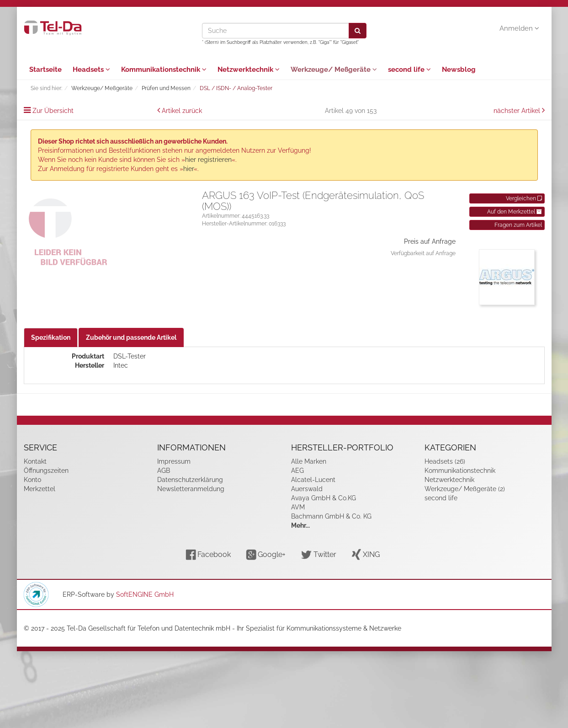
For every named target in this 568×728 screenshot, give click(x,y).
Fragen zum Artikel (518, 225)
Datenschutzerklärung (190, 480)
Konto (32, 480)
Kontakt (35, 461)
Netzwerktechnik (249, 70)
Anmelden (519, 28)
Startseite (45, 70)
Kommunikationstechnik (164, 70)
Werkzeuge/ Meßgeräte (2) (465, 489)
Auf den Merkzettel (515, 212)
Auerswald (307, 489)
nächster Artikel (518, 111)
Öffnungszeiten (46, 471)
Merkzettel (40, 489)
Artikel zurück (182, 111)
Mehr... (300, 525)
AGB (164, 471)
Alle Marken (309, 461)
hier (188, 169)
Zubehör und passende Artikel (131, 337)
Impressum (174, 461)
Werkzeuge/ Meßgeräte (334, 70)
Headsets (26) (445, 461)
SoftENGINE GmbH (145, 594)
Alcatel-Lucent (313, 480)
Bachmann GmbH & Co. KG (331, 516)
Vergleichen (524, 198)
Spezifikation (51, 337)
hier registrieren (208, 160)
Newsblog (459, 70)
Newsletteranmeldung (191, 489)
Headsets (91, 70)
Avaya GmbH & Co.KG (324, 498)
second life (409, 70)
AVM (298, 507)
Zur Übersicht (53, 111)
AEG (297, 471)
